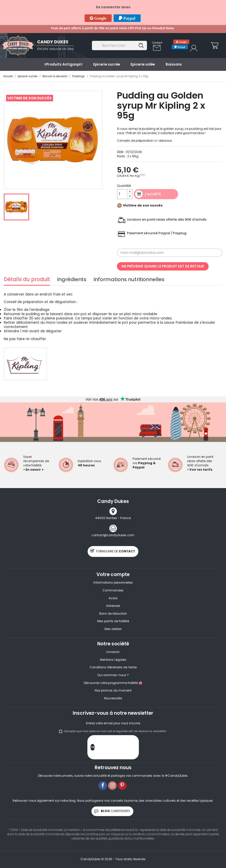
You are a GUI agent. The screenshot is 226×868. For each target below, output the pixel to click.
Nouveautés (113, 698)
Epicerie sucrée (107, 64)
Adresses (113, 606)
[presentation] (133, 749)
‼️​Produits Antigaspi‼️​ (63, 64)
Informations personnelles (113, 583)
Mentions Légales (113, 660)
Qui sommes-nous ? (113, 675)
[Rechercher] (119, 46)
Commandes (113, 590)
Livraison (113, 652)
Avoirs (113, 598)
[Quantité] (122, 194)
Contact (157, 43)
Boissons (174, 64)
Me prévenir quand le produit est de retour (163, 266)
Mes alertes (113, 629)
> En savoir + (33, 470)
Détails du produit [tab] (27, 280)
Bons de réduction (113, 614)
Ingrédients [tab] (72, 280)
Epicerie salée (143, 64)
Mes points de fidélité (113, 621)
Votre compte (113, 574)
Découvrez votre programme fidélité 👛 (113, 683)
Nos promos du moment (113, 691)
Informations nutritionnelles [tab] (129, 280)
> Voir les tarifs (200, 470)
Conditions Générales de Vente (113, 667)
